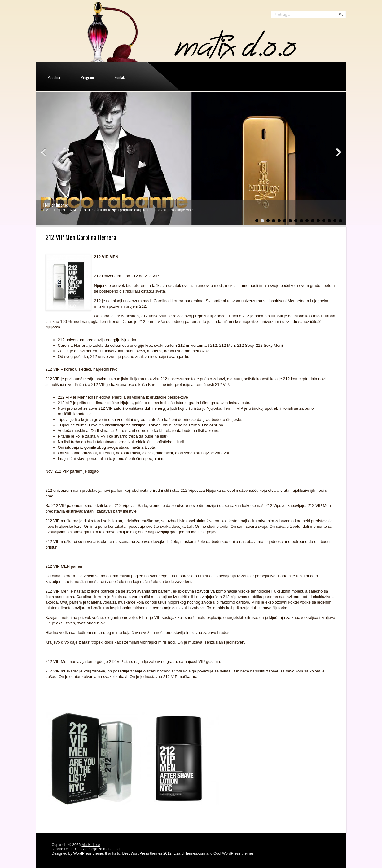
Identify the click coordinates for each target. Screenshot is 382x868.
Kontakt (120, 77)
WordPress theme (88, 853)
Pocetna (54, 77)
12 (318, 221)
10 (307, 221)
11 (313, 221)
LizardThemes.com (189, 853)
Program (87, 77)
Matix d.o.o (91, 845)
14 (329, 221)
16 (340, 221)
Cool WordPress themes (234, 853)
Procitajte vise (181, 210)
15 (335, 221)
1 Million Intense (55, 205)
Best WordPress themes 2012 (147, 853)
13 (324, 221)
